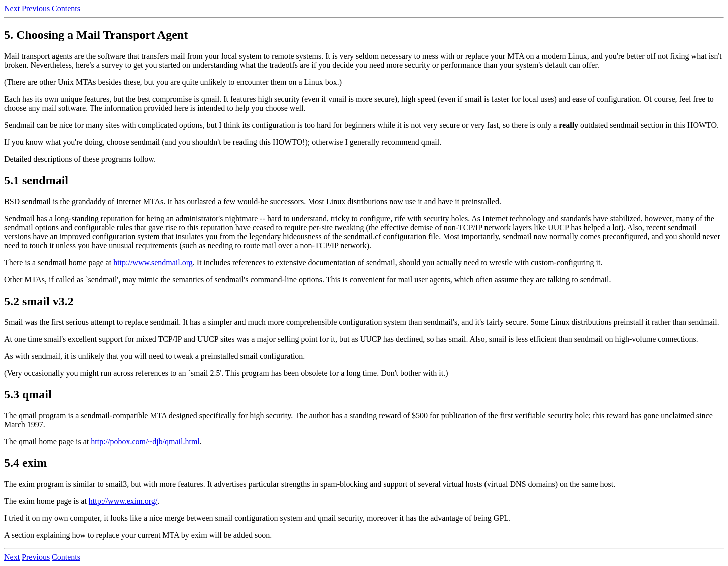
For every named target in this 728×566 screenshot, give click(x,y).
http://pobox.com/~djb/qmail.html (145, 442)
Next (12, 8)
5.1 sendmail (36, 180)
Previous (36, 8)
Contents (66, 8)
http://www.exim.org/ (123, 501)
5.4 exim (25, 463)
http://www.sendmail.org (153, 263)
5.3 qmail (28, 394)
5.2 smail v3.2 (39, 301)
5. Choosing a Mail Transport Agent (96, 35)
